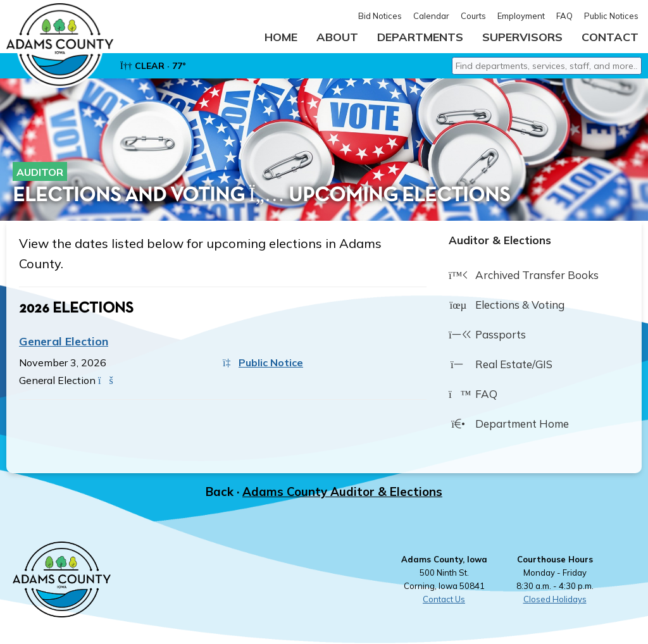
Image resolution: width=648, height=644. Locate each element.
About (337, 37)
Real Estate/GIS (501, 369)
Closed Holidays (555, 603)
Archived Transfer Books (524, 280)
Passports (487, 339)
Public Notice (263, 366)
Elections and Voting (129, 200)
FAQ (564, 16)
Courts (473, 16)
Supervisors (522, 37)
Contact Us (444, 603)
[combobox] (547, 70)
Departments (420, 37)
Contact (610, 37)
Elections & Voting (507, 309)
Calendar (431, 16)
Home (281, 37)
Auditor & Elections (500, 244)
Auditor (40, 176)
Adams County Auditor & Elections (342, 495)
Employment (521, 16)
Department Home (509, 428)
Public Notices (611, 16)
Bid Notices (380, 16)
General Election (64, 345)
